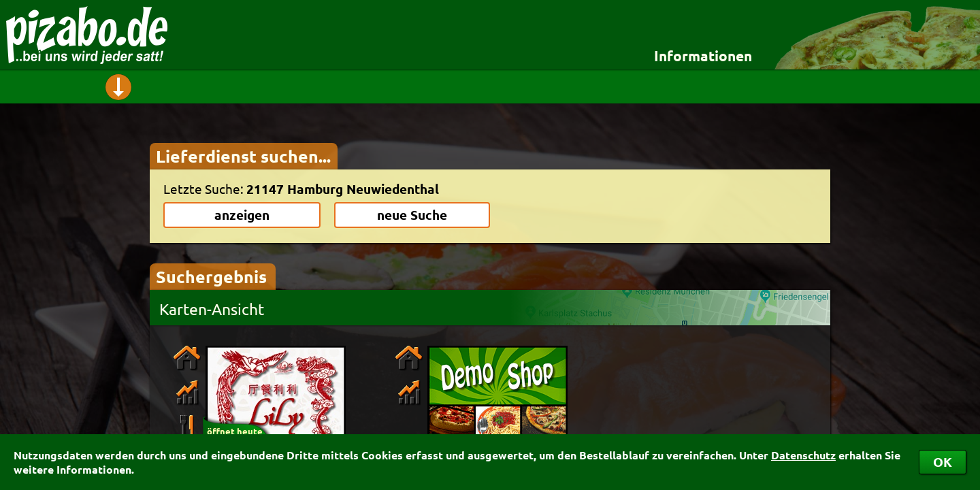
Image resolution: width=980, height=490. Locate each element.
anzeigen (242, 215)
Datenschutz (803, 455)
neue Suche (412, 215)
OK (943, 462)
